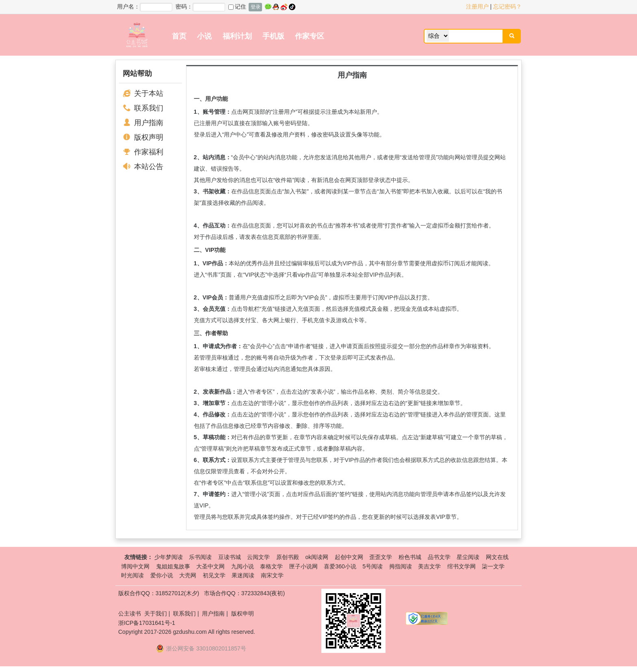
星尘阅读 (468, 557)
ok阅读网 (317, 557)
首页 (179, 36)
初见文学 (214, 575)
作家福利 (149, 152)
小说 (204, 36)
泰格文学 (271, 566)
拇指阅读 (401, 566)
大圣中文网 (210, 566)
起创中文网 (349, 557)
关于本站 (149, 93)
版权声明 (149, 137)
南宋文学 (272, 575)
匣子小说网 (303, 566)
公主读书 (130, 613)
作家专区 (310, 36)
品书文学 (439, 557)
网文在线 (497, 557)
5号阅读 (373, 566)
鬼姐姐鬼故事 (173, 566)
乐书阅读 (200, 557)
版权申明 (243, 613)
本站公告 (149, 167)
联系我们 (149, 108)
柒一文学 (493, 566)
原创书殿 (288, 557)
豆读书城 (230, 557)
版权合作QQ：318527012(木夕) (159, 593)
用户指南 (149, 123)
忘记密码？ (507, 7)
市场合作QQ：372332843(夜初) (244, 593)
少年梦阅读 (169, 557)
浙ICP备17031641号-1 (147, 623)
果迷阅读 (243, 575)
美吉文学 (429, 566)
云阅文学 (258, 557)
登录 (256, 7)
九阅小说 (243, 566)
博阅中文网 (135, 566)
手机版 (273, 36)
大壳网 (188, 575)
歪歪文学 (381, 557)
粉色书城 (410, 557)
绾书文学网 (461, 566)
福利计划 (237, 36)
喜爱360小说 (340, 566)
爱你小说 (162, 575)
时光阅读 (132, 575)
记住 (237, 7)
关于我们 (156, 613)
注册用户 (477, 7)
